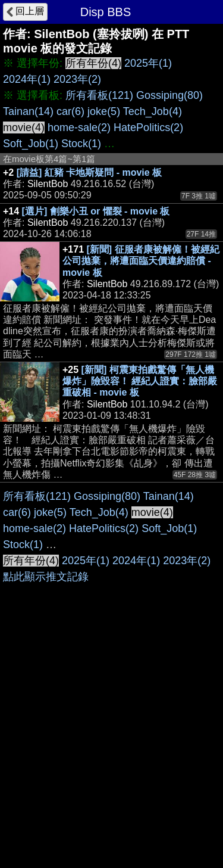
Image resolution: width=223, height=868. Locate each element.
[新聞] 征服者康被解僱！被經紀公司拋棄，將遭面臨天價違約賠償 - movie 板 (141, 261)
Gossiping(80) (169, 95)
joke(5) (104, 111)
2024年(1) (27, 79)
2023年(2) (77, 79)
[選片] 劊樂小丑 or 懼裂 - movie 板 (96, 211)
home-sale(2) (79, 127)
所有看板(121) (99, 95)
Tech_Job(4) (153, 111)
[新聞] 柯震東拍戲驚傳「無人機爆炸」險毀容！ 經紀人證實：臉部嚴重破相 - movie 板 (140, 381)
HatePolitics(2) (148, 127)
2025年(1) (148, 63)
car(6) (70, 111)
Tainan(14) (28, 111)
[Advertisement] (111, 600)
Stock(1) (81, 144)
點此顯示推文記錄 (46, 812)
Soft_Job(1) (31, 144)
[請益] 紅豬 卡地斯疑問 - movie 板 (89, 172)
